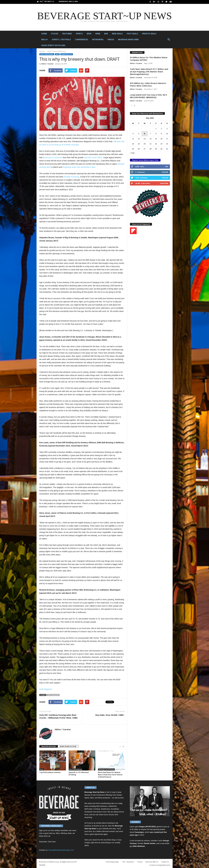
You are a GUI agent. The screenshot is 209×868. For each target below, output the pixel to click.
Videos (111, 39)
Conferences (82, 39)
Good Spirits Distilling (53, 45)
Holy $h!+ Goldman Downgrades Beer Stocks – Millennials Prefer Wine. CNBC (59, 716)
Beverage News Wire (128, 39)
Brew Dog (111, 840)
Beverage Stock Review (106, 769)
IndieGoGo (113, 806)
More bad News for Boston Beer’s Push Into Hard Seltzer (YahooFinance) (110, 775)
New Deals (117, 34)
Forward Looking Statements (160, 865)
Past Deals (132, 34)
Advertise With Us (152, 862)
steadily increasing (72, 177)
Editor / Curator (48, 64)
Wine (98, 34)
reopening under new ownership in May (79, 167)
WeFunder (89, 809)
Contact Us (165, 862)
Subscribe (164, 183)
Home (44, 34)
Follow (165, 172)
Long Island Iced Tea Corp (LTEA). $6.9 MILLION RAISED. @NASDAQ (148, 96)
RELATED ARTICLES (49, 746)
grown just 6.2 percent (52, 157)
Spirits (79, 34)
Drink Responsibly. (112, 862)
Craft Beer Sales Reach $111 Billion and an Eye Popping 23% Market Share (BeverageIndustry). (149, 72)
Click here (52, 842)
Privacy (140, 862)
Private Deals (149, 34)
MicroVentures (102, 806)
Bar (106, 34)
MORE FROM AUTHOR (68, 746)
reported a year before (93, 157)
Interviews (98, 39)
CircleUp (97, 809)
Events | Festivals (61, 39)
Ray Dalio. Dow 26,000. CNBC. (110, 715)
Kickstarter (89, 812)
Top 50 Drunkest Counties (50, 772)
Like (167, 166)
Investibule (115, 809)
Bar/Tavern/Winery (47, 54)
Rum (42, 769)
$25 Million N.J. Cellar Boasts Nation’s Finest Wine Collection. (148, 84)
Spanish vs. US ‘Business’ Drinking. (79, 773)
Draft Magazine (46, 689)
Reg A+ (45, 39)
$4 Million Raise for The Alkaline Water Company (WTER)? (149, 59)
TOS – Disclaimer (128, 862)
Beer (89, 34)
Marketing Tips (67, 54)
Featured (67, 34)
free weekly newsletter (60, 830)
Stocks (55, 34)
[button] (169, 40)
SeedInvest (105, 809)
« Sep (132, 153)
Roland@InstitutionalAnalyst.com (61, 850)
